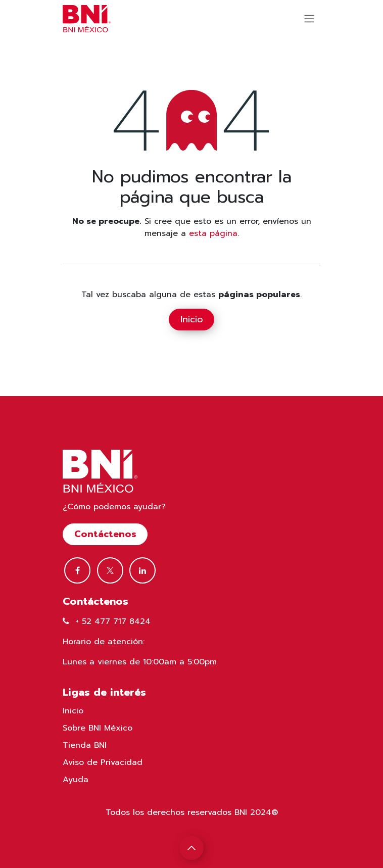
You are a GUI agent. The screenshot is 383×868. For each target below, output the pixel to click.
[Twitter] (110, 570)
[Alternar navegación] (309, 19)
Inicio (192, 319)
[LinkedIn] (142, 570)
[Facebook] (77, 570)
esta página (213, 233)
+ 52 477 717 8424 (113, 621)
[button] (191, 848)
